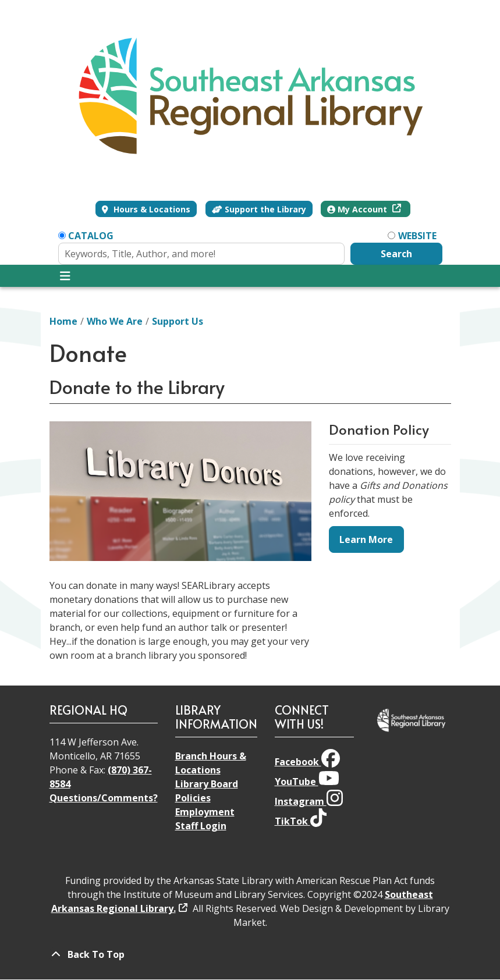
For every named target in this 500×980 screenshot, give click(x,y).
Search (396, 254)
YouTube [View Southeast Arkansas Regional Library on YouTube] (307, 782)
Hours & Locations (151, 209)
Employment (205, 812)
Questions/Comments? (104, 798)
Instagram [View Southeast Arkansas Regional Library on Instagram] (309, 801)
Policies (193, 798)
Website (417, 236)
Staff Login (201, 826)
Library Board (207, 784)
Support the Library (259, 209)
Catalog (91, 236)
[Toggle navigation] (65, 276)
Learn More (366, 539)
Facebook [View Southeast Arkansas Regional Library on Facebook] (307, 762)
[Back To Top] (250, 954)
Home (63, 321)
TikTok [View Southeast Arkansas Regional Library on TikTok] (301, 821)
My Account (358, 209)
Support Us (178, 321)
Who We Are (115, 321)
